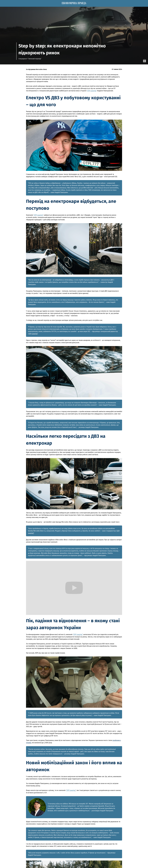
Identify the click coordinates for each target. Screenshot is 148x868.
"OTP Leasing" (92, 91)
